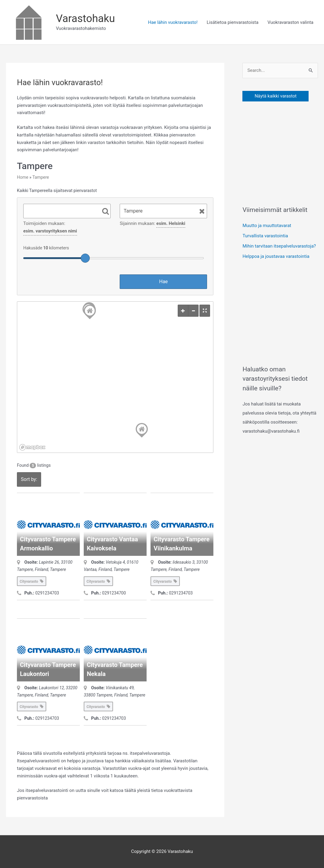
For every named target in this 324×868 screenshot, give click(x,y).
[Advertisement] (283, 152)
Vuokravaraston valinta (290, 22)
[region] (115, 377)
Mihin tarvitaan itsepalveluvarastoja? (279, 246)
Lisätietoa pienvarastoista (233, 22)
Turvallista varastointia (265, 236)
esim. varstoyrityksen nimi (50, 231)
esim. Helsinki (171, 223)
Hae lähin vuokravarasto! (173, 22)
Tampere (41, 177)
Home (23, 177)
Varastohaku (85, 19)
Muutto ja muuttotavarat (267, 226)
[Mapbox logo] (32, 447)
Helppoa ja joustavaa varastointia (276, 256)
